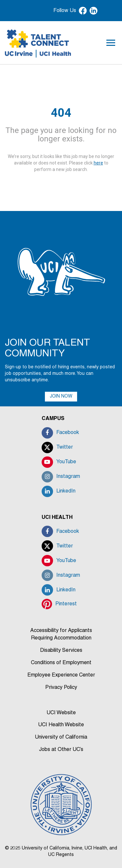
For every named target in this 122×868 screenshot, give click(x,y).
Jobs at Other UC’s (61, 750)
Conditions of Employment (61, 663)
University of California (61, 737)
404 (61, 113)
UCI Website (61, 713)
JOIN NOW (61, 396)
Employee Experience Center (61, 675)
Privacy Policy (61, 688)
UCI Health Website (61, 725)
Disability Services (61, 651)
